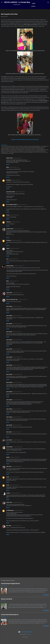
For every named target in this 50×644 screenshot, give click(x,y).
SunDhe (8, 497)
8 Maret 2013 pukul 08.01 (17, 429)
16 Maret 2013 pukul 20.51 (19, 515)
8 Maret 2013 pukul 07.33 (17, 311)
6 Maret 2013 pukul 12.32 (23, 209)
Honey (8, 219)
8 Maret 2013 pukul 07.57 (17, 413)
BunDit (8, 462)
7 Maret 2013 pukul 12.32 (17, 297)
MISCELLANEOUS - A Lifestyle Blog (17, 2)
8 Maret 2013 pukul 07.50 (17, 379)
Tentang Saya (16, 11)
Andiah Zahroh (10, 233)
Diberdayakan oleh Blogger (25, 636)
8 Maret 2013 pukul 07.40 (17, 344)
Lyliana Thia (9, 507)
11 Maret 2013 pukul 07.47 (18, 451)
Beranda (8, 11)
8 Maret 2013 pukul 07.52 (17, 387)
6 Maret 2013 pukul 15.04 (18, 233)
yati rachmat (9, 311)
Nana (8, 285)
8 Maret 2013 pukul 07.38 (17, 336)
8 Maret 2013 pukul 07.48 (17, 369)
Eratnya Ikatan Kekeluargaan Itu (10, 619)
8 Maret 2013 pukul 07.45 (17, 361)
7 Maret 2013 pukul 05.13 (19, 270)
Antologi (32, 11)
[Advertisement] (25, 570)
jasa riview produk (11, 196)
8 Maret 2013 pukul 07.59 (17, 421)
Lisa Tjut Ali (9, 444)
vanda (8, 481)
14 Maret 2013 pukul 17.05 (15, 497)
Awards (25, 11)
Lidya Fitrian (9, 297)
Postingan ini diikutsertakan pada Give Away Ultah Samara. (25, 144)
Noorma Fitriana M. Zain (12, 304)
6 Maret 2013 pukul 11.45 (18, 162)
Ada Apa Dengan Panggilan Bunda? (11, 588)
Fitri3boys (9, 245)
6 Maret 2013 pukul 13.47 (16, 226)
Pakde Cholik (9, 162)
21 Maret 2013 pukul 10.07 (16, 530)
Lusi (7, 263)
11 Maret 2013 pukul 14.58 (15, 462)
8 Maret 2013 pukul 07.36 (17, 328)
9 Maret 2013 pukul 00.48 (17, 444)
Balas (8, 169)
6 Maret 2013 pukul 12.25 (20, 196)
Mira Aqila (9, 530)
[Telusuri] (48, 3)
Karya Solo (40, 11)
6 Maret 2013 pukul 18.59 (15, 253)
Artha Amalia (9, 451)
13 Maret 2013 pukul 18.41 (14, 481)
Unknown (8, 226)
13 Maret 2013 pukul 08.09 (17, 471)
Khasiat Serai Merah (7, 603)
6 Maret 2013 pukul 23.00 (13, 263)
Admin (8, 253)
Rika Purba (9, 471)
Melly (8, 172)
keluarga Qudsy (10, 270)
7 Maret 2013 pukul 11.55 (14, 285)
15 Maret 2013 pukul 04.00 (17, 507)
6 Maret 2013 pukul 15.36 (16, 245)
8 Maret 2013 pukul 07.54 (17, 396)
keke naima (9, 436)
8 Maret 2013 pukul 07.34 (17, 320)
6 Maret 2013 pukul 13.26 (15, 219)
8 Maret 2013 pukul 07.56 (17, 404)
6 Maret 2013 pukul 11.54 (14, 172)
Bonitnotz (9, 184)
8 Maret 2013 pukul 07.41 (17, 353)
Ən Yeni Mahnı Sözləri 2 (12, 209)
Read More (46, 599)
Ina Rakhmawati (10, 515)
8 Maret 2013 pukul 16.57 (17, 436)
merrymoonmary (28, 639)
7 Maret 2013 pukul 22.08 (23, 304)
